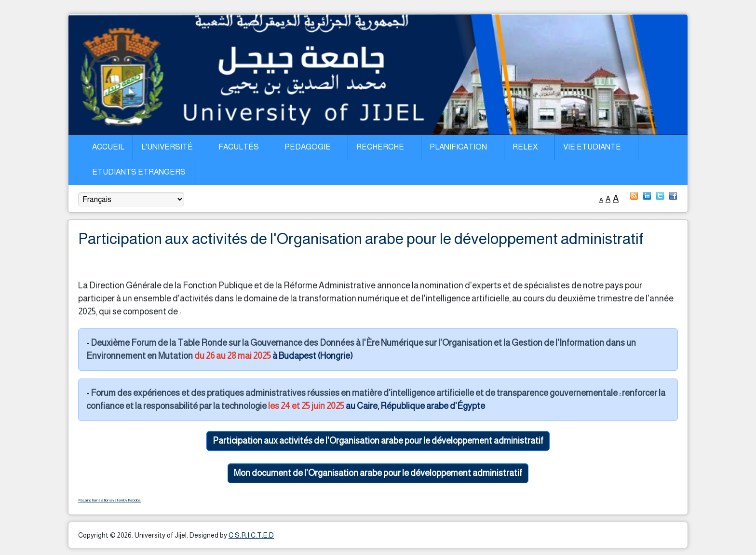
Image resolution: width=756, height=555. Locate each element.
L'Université (167, 147)
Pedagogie (308, 147)
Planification (458, 147)
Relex (525, 147)
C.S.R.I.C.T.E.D (251, 535)
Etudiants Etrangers (139, 172)
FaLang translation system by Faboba (109, 500)
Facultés (239, 147)
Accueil (108, 147)
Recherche (380, 147)
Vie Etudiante (592, 147)
